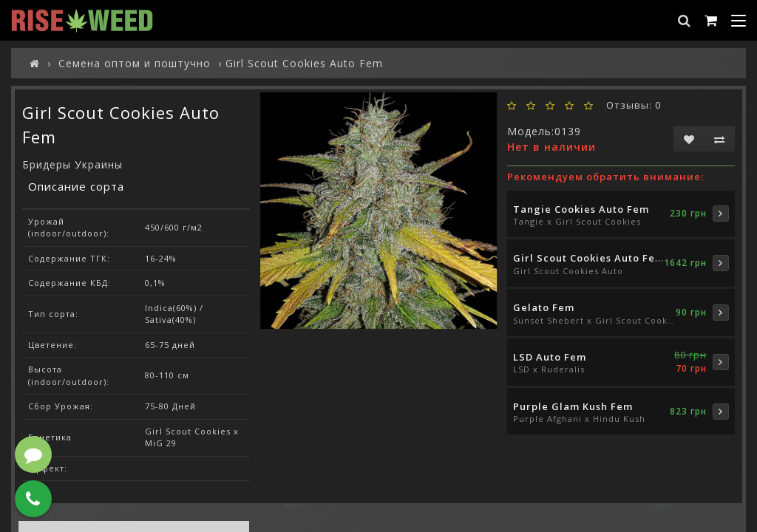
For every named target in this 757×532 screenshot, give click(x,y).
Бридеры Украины (72, 164)
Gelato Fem (544, 307)
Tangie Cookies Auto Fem (581, 209)
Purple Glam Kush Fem (573, 406)
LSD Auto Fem (550, 357)
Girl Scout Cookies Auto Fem (589, 258)
